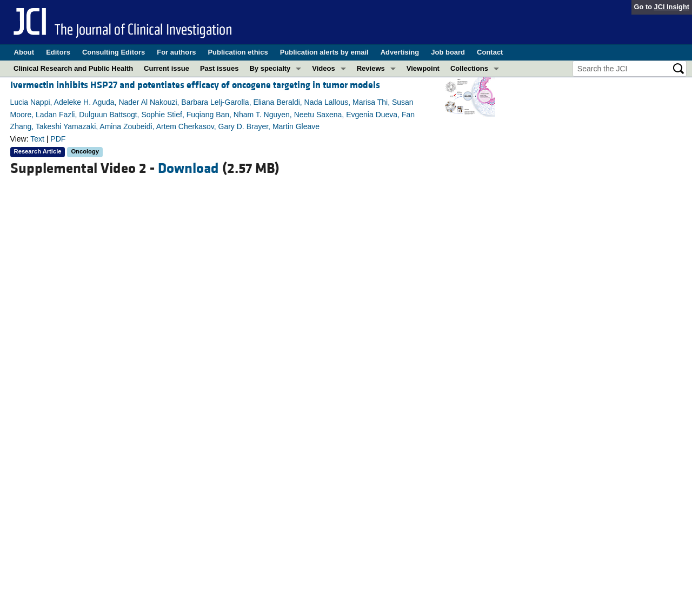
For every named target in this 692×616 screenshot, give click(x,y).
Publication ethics (238, 52)
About (24, 52)
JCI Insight (672, 7)
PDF (58, 139)
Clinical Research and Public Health (73, 68)
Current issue (167, 68)
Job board (448, 52)
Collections (469, 68)
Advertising (400, 52)
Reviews (371, 68)
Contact (490, 52)
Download (188, 169)
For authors (176, 52)
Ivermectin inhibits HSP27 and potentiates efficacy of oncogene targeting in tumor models (195, 85)
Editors (58, 52)
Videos (323, 68)
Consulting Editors (114, 52)
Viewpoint (423, 68)
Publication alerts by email (324, 52)
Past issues (219, 68)
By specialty (270, 68)
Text (37, 139)
